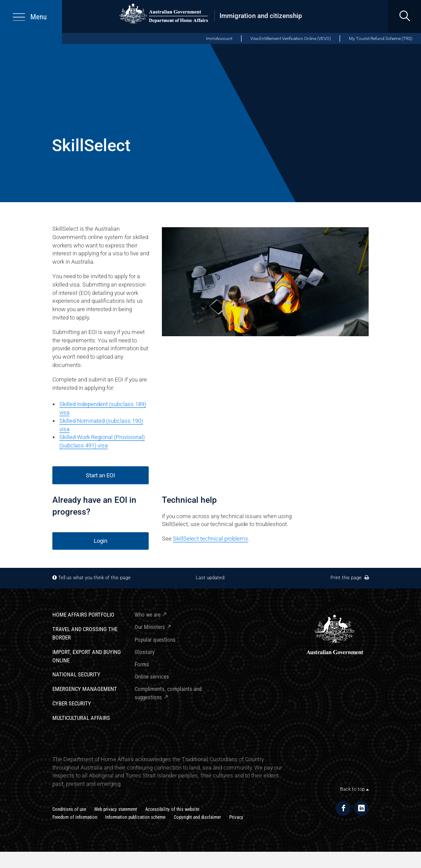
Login (101, 541)
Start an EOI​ (101, 475)
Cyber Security (72, 703)
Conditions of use (69, 809)
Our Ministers (150, 627)
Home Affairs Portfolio (83, 615)
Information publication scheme (135, 817)
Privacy (236, 817)
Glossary (145, 652)
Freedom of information (75, 817)
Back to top (354, 789)
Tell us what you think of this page (94, 578)
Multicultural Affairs (81, 718)
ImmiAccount (219, 38)
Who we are (148, 615)
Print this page (350, 578)
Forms (142, 664)
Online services (152, 677)
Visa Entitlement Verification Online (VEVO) (291, 38)
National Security (76, 674)
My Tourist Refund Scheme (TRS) (381, 38)
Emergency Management (85, 689)
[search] (405, 16)
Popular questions (155, 640)
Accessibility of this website (172, 809)
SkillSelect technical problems (210, 539)
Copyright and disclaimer (197, 817)
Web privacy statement (115, 809)
